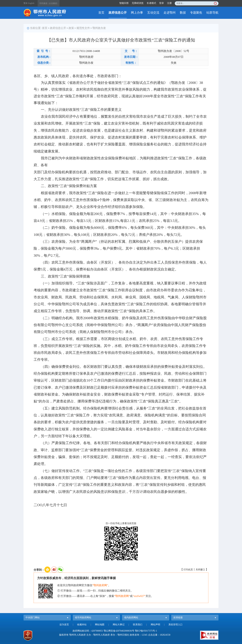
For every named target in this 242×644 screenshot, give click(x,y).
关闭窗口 (200, 570)
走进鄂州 (170, 13)
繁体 (26, 3)
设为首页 (64, 625)
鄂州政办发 (99, 28)
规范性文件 (83, 28)
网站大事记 (119, 625)
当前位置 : (36, 28)
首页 (101, 13)
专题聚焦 (196, 13)
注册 (169, 3)
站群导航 (212, 13)
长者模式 (151, 3)
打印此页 (188, 570)
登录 (162, 3)
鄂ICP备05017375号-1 (146, 631)
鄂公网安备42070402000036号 (119, 631)
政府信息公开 (118, 13)
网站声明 (155, 625)
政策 (71, 28)
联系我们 (138, 625)
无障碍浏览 (138, 3)
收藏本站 (82, 625)
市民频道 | (44, 3)
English (31, 3)
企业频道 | (53, 3)
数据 (183, 13)
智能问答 (124, 3)
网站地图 (100, 625)
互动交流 (153, 13)
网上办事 (137, 13)
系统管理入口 (175, 625)
